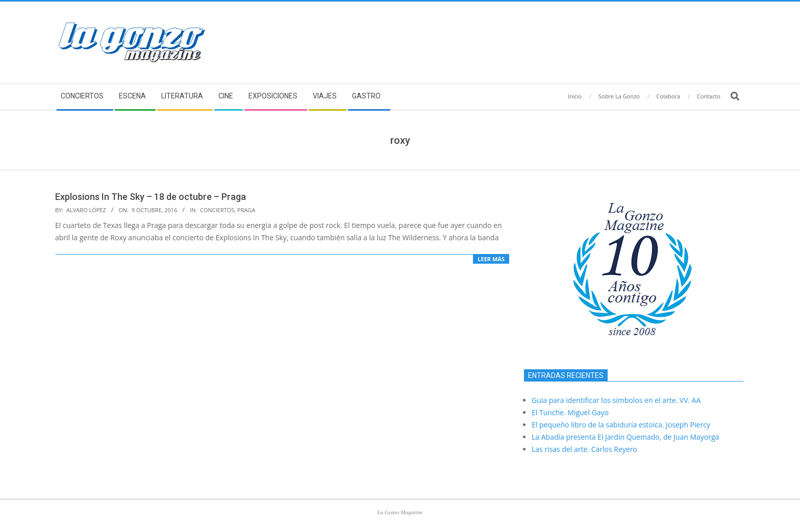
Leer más (491, 259)
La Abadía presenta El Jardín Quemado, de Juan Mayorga (625, 437)
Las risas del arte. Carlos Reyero (584, 449)
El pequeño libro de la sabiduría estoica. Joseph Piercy (621, 425)
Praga (246, 210)
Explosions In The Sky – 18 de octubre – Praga (151, 197)
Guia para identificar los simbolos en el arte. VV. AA (616, 400)
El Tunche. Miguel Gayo (570, 412)
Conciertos (217, 210)
